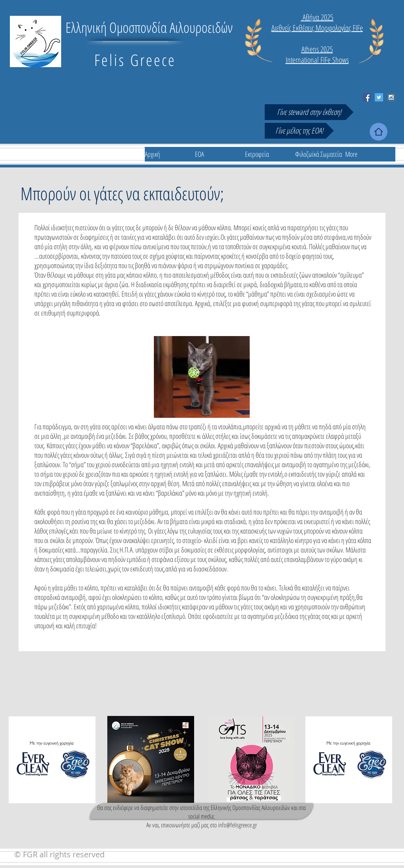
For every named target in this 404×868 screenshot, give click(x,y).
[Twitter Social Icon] (379, 97)
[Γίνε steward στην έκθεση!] (309, 112)
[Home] (379, 132)
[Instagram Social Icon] (391, 97)
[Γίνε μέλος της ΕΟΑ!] (299, 131)
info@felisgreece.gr (238, 825)
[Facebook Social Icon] (367, 97)
